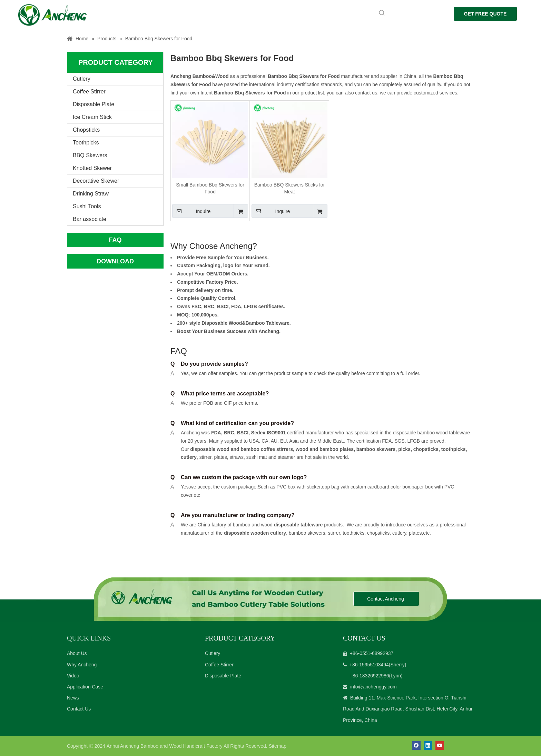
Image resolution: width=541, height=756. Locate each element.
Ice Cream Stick (92, 117)
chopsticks (425, 449)
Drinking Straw (91, 194)
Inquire (191, 211)
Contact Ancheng (386, 599)
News (73, 698)
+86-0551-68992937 (372, 653)
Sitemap (278, 746)
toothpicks (454, 449)
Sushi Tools (87, 206)
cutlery (189, 457)
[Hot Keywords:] (382, 13)
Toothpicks (86, 143)
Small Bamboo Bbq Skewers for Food (210, 188)
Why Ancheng (82, 665)
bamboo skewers (376, 449)
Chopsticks (86, 130)
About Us (77, 653)
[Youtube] (440, 745)
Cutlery (82, 79)
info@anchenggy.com (373, 687)
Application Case (85, 687)
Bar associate (90, 219)
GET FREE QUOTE (485, 14)
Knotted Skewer (92, 168)
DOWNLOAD (115, 261)
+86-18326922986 (369, 676)
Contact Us (79, 709)
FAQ (115, 240)
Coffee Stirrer (89, 92)
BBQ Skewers (90, 155)
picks (404, 449)
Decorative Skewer (96, 181)
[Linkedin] (428, 745)
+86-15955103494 (369, 665)
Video (73, 676)
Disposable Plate (94, 104)
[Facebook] (416, 745)
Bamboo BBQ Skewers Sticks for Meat (290, 188)
